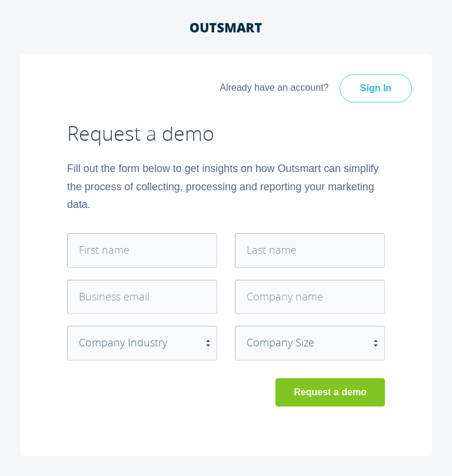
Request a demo (330, 392)
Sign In (376, 88)
